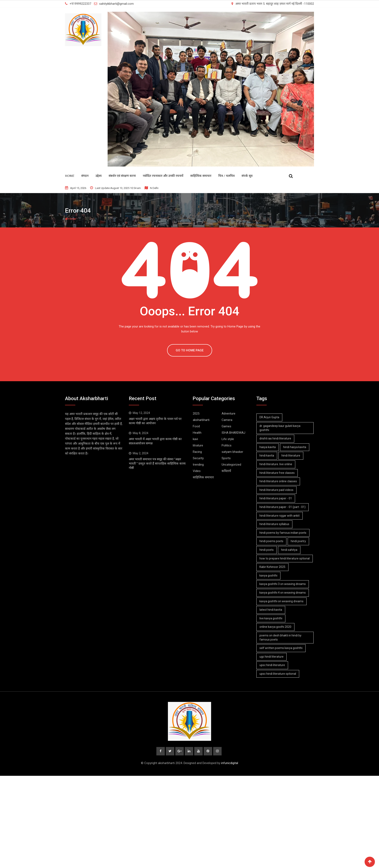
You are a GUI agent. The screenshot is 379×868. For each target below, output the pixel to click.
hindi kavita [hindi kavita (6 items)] (267, 456)
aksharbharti (201, 420)
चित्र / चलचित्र (226, 176)
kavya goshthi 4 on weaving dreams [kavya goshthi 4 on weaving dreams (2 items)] (283, 593)
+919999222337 (80, 4)
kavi (195, 439)
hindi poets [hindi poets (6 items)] (267, 550)
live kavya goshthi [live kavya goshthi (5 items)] (271, 618)
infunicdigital (230, 763)
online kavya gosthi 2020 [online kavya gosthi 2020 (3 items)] (276, 627)
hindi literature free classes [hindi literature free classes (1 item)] (277, 473)
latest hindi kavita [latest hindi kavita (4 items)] (271, 610)
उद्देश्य (99, 176)
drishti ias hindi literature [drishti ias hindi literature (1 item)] (276, 438)
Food (196, 426)
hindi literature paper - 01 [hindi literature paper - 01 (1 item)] (276, 498)
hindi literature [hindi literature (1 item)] (291, 456)
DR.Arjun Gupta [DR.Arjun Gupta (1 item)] (270, 417)
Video (197, 471)
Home (70, 176)
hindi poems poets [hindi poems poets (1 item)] (272, 541)
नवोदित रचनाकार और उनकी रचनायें (163, 176)
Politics (227, 445)
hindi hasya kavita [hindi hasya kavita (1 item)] (295, 447)
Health (197, 433)
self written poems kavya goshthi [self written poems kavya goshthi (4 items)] (281, 648)
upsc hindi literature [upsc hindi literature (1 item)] (272, 665)
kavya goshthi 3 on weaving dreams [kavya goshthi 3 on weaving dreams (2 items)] (283, 584)
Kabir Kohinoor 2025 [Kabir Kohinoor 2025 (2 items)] (273, 567)
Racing (197, 452)
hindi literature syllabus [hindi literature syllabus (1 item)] (275, 524)
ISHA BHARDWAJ (233, 433)
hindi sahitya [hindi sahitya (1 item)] (290, 550)
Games (226, 426)
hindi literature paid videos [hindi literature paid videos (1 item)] (277, 490)
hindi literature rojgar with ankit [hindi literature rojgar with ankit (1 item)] (280, 516)
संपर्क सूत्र (247, 176)
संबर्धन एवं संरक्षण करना (122, 176)
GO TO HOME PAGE (190, 350)
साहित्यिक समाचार (201, 176)
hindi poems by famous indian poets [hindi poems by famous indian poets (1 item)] (283, 533)
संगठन (85, 176)
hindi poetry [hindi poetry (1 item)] (299, 541)
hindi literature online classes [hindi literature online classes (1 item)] (278, 481)
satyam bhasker (232, 452)
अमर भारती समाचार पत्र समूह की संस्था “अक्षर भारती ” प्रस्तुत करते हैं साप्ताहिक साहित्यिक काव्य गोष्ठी (157, 464)
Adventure (228, 414)
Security (198, 458)
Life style (228, 439)
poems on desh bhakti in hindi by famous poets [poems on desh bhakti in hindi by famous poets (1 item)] (281, 637)
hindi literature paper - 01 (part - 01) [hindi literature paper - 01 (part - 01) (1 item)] (283, 507)
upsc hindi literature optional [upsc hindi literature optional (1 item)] (278, 674)
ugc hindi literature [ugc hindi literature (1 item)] (272, 657)
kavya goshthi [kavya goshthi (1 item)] (269, 576)
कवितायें (226, 471)
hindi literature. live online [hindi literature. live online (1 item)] (276, 464)
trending (198, 465)
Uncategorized (231, 465)
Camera (227, 420)
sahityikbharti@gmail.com (116, 4)
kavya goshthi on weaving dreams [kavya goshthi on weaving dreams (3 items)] (282, 601)
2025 (196, 414)
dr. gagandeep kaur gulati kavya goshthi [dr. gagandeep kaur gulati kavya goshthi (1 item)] (280, 428)
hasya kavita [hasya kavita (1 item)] (268, 447)
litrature (198, 445)
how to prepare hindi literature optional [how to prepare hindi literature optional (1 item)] (285, 558)
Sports (226, 458)
